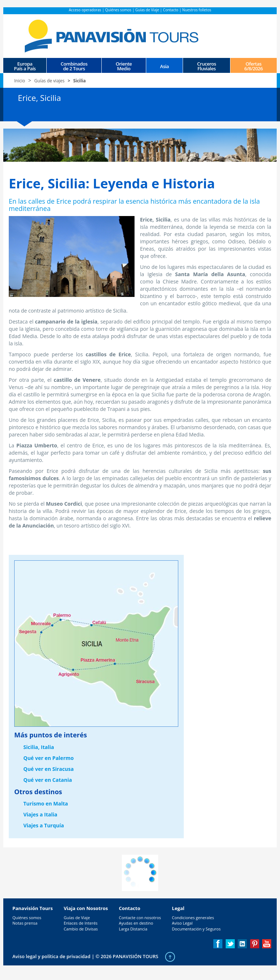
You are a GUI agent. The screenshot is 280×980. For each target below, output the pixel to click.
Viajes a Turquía (44, 825)
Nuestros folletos (197, 10)
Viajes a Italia (40, 814)
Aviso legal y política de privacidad (51, 956)
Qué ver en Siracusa (48, 769)
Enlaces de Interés (81, 923)
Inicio (20, 81)
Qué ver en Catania (48, 780)
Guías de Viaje (147, 10)
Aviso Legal (182, 923)
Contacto (171, 10)
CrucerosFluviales (207, 66)
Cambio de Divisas (81, 929)
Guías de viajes (49, 81)
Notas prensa (25, 923)
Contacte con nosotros (140, 918)
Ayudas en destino (136, 923)
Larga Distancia (133, 929)
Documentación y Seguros (197, 929)
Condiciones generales (193, 918)
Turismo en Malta (46, 803)
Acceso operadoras (85, 10)
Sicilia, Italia (39, 747)
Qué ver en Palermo (48, 758)
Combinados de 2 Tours (74, 66)
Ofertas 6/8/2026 (254, 66)
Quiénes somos (118, 10)
